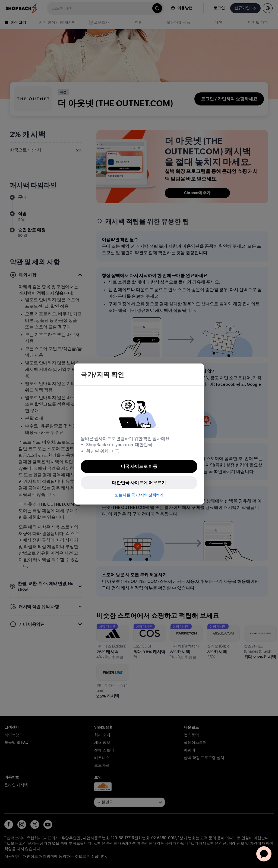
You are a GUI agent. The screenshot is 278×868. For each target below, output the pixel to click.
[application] (264, 854)
